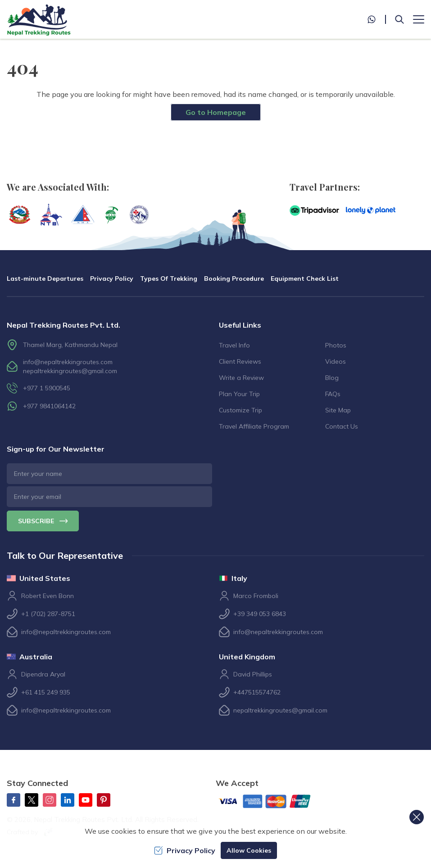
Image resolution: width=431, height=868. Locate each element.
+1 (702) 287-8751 (48, 614)
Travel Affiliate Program (254, 426)
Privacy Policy (112, 279)
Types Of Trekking (169, 279)
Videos (336, 361)
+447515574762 (257, 692)
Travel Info (234, 345)
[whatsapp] (377, 19)
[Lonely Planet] (371, 210)
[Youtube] (86, 800)
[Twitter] (32, 800)
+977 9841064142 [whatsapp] (49, 406)
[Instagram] (50, 800)
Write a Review (241, 378)
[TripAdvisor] (314, 210)
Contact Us (342, 426)
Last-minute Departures (45, 279)
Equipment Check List (305, 279)
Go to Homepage (216, 112)
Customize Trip (240, 410)
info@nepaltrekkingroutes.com (68, 362)
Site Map (338, 410)
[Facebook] (14, 800)
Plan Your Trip (239, 394)
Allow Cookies (249, 850)
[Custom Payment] (272, 802)
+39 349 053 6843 (260, 614)
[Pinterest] (104, 800)
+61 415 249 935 (46, 692)
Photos (336, 345)
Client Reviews (240, 361)
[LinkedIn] (68, 800)
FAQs (333, 394)
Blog (332, 378)
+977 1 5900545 (47, 388)
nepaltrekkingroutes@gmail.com (70, 371)
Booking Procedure (234, 279)
